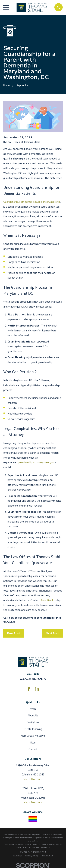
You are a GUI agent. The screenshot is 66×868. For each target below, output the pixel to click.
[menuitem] (17, 856)
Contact (33, 749)
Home (33, 709)
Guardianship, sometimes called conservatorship (32, 202)
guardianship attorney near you (36, 462)
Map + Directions (33, 779)
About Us (33, 715)
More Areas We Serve (33, 736)
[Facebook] (29, 689)
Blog (33, 743)
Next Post (52, 633)
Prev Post (14, 633)
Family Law (33, 722)
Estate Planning (33, 729)
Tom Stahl (47, 600)
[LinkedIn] (37, 689)
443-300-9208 (33, 679)
